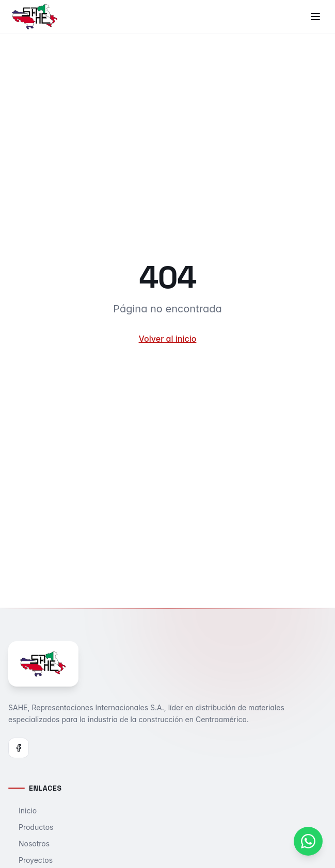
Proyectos (30, 860)
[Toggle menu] (315, 16)
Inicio (22, 811)
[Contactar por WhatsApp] (308, 841)
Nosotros (29, 844)
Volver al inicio (168, 339)
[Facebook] (19, 748)
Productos (31, 827)
